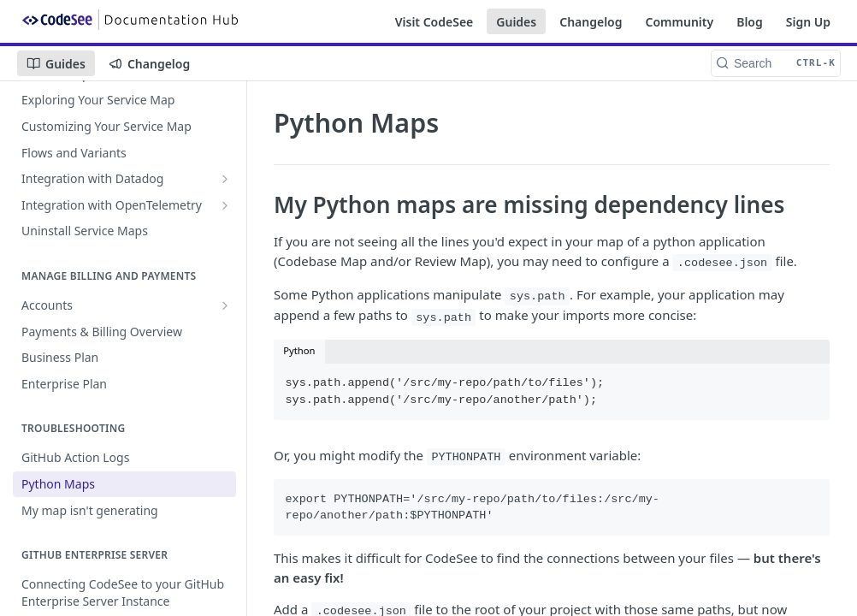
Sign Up (808, 22)
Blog (750, 22)
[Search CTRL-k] (776, 63)
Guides (516, 22)
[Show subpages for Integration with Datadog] (225, 179)
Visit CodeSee (434, 22)
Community (680, 22)
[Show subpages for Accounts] (225, 305)
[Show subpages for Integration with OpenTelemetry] (225, 205)
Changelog (591, 22)
